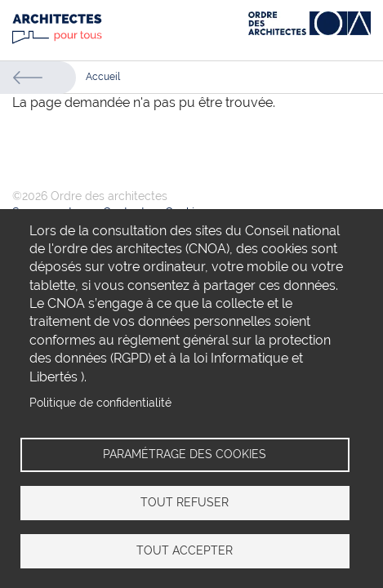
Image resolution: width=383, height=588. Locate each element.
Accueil (103, 77)
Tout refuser (185, 502)
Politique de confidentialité (100, 403)
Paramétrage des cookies (185, 454)
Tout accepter (185, 550)
